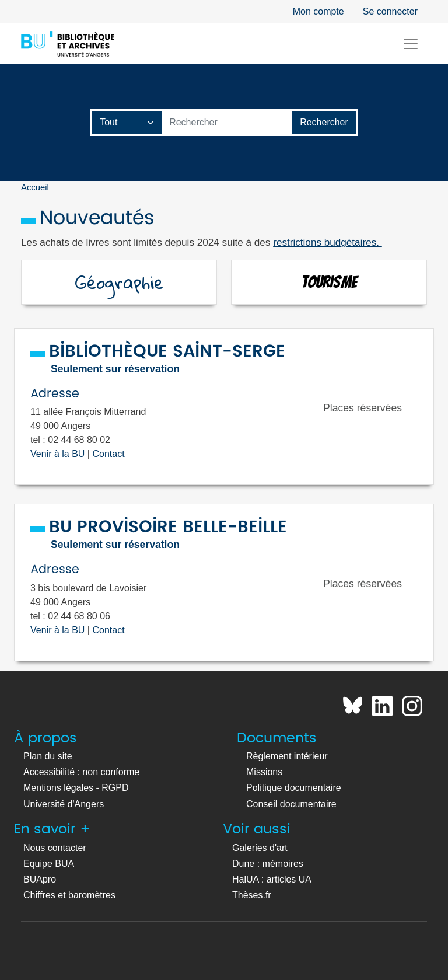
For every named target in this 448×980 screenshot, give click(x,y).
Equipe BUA (49, 864)
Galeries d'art (260, 848)
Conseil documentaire (291, 804)
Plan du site (48, 756)
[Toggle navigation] (411, 44)
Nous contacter (55, 848)
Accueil (35, 187)
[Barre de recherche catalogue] (228, 123)
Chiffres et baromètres (69, 895)
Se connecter (390, 11)
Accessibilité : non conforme (81, 772)
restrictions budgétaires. (328, 242)
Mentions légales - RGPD (76, 788)
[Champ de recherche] (127, 123)
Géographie (119, 282)
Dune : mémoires (268, 864)
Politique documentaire (294, 788)
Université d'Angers (64, 804)
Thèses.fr (252, 895)
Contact (108, 454)
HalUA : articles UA (272, 879)
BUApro (40, 879)
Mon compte (318, 11)
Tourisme (329, 282)
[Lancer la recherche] (324, 123)
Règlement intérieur (287, 756)
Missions (264, 772)
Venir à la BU (57, 454)
